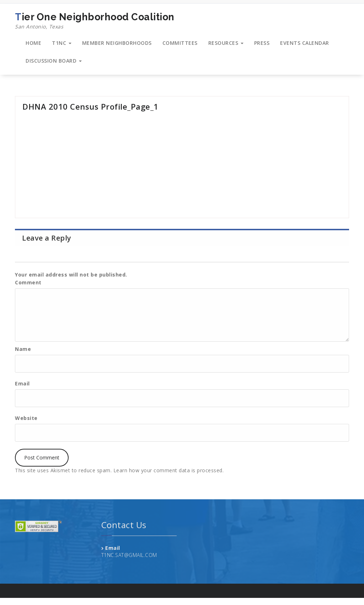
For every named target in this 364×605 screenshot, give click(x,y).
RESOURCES (226, 43)
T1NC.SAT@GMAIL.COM (129, 555)
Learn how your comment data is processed (168, 470)
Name (23, 349)
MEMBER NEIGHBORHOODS (117, 43)
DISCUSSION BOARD (54, 61)
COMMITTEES (180, 43)
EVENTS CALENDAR (305, 43)
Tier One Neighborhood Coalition (95, 21)
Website (26, 418)
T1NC (62, 43)
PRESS (262, 43)
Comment (28, 282)
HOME (33, 43)
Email (22, 383)
